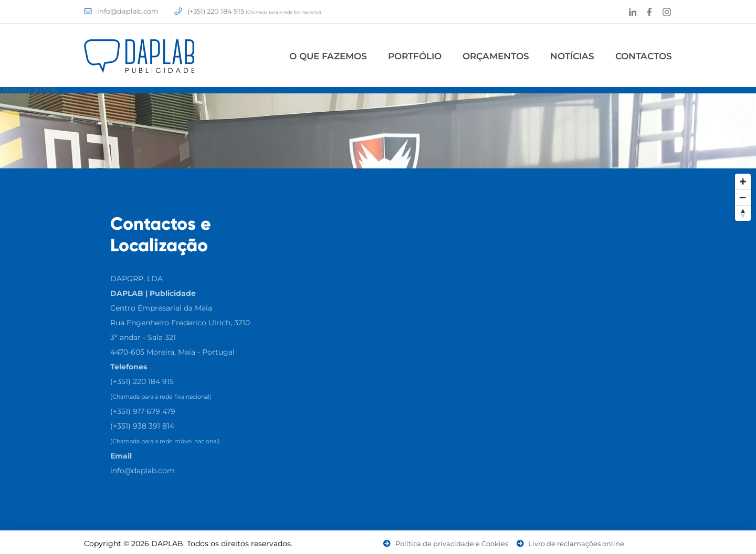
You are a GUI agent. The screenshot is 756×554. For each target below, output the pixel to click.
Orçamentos (496, 56)
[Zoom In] (743, 182)
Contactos (644, 56)
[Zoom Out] (743, 197)
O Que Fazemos (328, 56)
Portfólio (415, 56)
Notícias (572, 56)
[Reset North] (743, 213)
